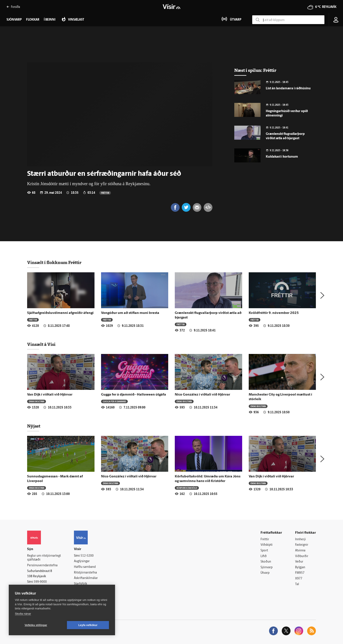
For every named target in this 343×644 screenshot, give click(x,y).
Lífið (264, 556)
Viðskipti (267, 545)
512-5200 (87, 556)
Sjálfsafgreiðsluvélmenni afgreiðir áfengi (60, 313)
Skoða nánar (23, 614)
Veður (299, 562)
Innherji (300, 539)
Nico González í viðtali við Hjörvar (202, 395)
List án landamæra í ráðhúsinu (288, 89)
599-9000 (40, 582)
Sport (264, 551)
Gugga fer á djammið (114, 401)
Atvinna (300, 551)
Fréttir (105, 193)
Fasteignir (302, 545)
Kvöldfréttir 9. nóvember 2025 (274, 313)
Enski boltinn (37, 401)
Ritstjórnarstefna (85, 573)
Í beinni (50, 20)
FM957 (300, 573)
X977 (299, 579)
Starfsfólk (80, 584)
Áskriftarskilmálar (86, 578)
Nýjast (34, 426)
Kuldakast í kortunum (282, 157)
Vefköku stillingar (36, 625)
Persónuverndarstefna (42, 566)
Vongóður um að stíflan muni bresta (130, 313)
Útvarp (265, 573)
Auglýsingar (82, 561)
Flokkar (33, 20)
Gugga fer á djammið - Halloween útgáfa (134, 395)
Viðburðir (302, 556)
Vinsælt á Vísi (41, 344)
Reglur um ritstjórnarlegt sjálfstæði (44, 558)
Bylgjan (300, 567)
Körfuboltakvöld (187, 488)
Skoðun (266, 562)
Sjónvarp (267, 567)
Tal (297, 584)
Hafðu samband (85, 567)
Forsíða (13, 7)
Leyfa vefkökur (88, 625)
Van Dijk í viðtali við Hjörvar (50, 395)
